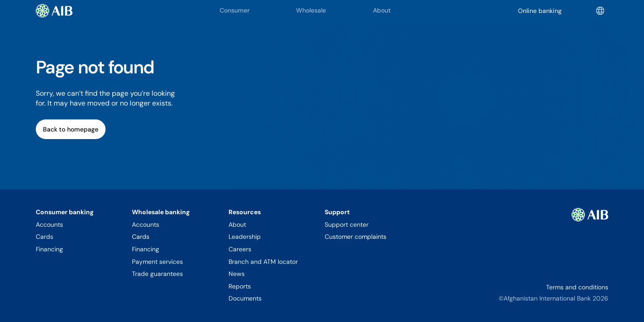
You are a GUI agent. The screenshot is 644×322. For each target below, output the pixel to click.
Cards (44, 237)
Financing (49, 249)
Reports (240, 286)
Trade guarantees (157, 274)
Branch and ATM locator (263, 262)
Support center (347, 225)
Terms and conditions (577, 287)
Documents (245, 298)
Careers (240, 249)
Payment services (157, 262)
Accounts (49, 225)
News (237, 274)
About (237, 225)
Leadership (245, 237)
